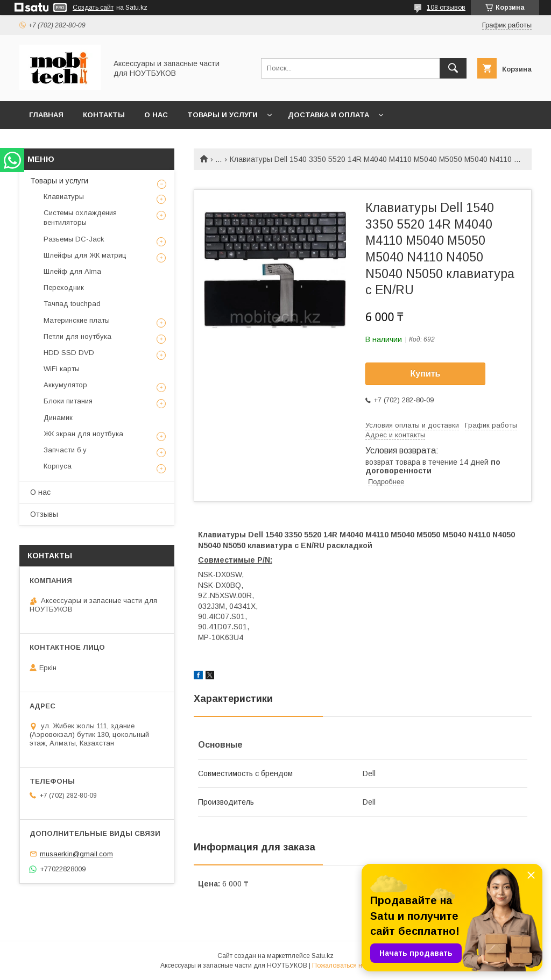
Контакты (104, 115)
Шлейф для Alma (72, 271)
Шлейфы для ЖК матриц (85, 255)
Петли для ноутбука (77, 336)
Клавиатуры (64, 197)
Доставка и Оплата (329, 115)
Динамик (58, 418)
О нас (156, 115)
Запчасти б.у (65, 450)
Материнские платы (77, 320)
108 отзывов (446, 8)
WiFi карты (62, 369)
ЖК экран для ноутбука (83, 434)
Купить (426, 374)
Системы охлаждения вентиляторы (80, 218)
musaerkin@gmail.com (76, 854)
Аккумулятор (65, 385)
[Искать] (453, 68)
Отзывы (44, 514)
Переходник (64, 287)
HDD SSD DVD (69, 353)
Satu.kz (323, 956)
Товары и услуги (222, 115)
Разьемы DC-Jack (74, 239)
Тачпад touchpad (72, 304)
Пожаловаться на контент (351, 965)
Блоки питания (68, 401)
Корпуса (58, 466)
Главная (46, 115)
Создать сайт (93, 8)
